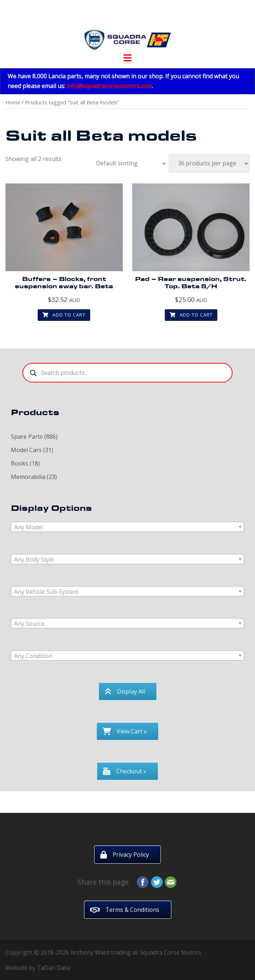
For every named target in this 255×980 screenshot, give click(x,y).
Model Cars (26, 450)
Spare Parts (27, 437)
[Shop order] (127, 164)
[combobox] (128, 527)
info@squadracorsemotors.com (109, 86)
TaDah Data (53, 968)
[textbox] (128, 527)
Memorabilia (28, 477)
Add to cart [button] (64, 315)
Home (13, 102)
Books (20, 463)
